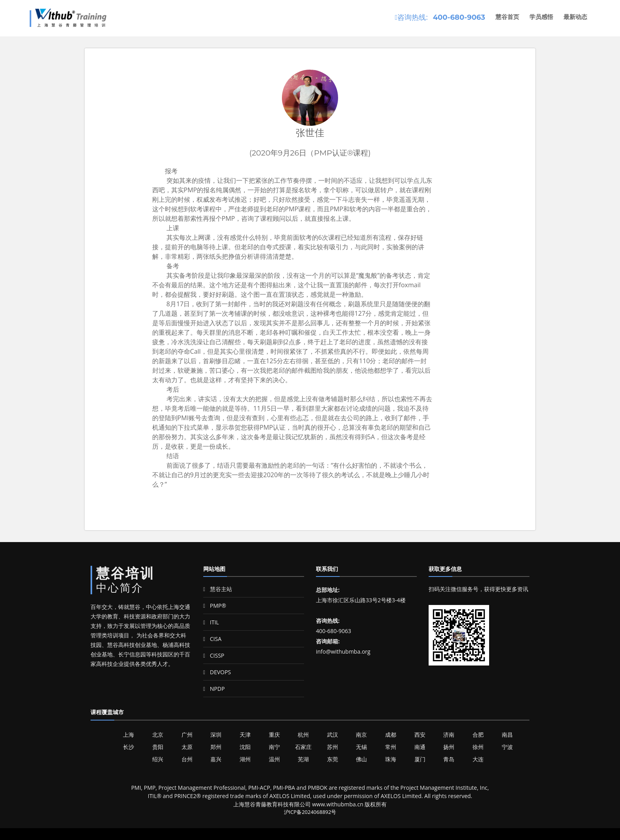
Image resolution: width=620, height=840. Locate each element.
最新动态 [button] (575, 17)
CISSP (214, 655)
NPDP (214, 689)
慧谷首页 (507, 17)
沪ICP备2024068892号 (310, 812)
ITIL (211, 622)
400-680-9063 (459, 17)
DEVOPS (217, 672)
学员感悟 (541, 17)
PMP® (215, 606)
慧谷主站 (218, 589)
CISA (212, 639)
